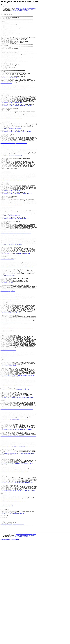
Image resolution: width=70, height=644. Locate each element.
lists (5, 5)
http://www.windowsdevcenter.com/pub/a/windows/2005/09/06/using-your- (18, 542)
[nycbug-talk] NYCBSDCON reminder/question (26, 8)
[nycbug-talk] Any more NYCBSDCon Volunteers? (25, 9)
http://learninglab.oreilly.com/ (8, 418)
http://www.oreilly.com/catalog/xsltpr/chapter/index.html (15, 260)
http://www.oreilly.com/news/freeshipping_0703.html (13, 104)
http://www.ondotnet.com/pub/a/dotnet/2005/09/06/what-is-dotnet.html (17, 534)
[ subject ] (21, 10)
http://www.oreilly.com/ (6, 97)
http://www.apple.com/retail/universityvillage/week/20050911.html (17, 318)
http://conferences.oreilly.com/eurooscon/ (11, 384)
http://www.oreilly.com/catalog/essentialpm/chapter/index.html (16, 277)
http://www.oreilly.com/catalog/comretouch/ (11, 139)
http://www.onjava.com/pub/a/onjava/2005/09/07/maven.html (15, 564)
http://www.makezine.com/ (7, 604)
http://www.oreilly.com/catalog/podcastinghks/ (12, 120)
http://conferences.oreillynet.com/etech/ (11, 372)
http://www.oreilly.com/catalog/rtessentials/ (12, 226)
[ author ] (26, 10)
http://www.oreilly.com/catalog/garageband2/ (11, 184)
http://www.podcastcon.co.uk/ (8, 328)
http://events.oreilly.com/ (7, 308)
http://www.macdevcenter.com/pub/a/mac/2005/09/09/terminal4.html (16, 513)
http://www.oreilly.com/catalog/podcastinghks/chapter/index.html (16, 124)
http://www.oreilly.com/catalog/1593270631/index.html (14, 169)
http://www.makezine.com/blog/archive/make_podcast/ (13, 600)
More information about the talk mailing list (10, 643)
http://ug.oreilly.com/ (6, 626)
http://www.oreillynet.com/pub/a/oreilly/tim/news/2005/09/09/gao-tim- (18, 448)
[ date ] (14, 10)
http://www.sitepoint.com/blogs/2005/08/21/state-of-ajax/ (15, 465)
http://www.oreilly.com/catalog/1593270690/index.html (14, 213)
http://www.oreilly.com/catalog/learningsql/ (11, 152)
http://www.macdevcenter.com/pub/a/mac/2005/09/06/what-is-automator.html (18, 521)
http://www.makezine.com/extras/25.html (10, 596)
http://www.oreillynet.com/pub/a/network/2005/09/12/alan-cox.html (17, 488)
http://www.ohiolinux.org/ (7, 336)
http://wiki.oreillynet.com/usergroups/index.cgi (12, 614)
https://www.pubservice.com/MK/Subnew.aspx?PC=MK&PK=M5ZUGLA (15, 301)
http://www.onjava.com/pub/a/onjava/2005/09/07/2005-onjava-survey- (17, 553)
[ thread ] (17, 10)
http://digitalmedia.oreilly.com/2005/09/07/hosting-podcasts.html (17, 577)
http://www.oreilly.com (18, 626)
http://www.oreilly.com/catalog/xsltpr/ (10, 256)
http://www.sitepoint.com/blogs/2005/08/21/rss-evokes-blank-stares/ (17, 474)
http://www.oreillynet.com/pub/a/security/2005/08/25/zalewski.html (17, 460)
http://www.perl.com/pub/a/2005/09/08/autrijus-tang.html (14, 501)
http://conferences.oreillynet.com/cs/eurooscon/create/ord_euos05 (17, 391)
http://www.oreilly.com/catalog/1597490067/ (11, 291)
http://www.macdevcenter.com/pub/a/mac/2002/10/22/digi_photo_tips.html (18, 586)
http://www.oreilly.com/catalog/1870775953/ (11, 243)
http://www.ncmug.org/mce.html (8, 347)
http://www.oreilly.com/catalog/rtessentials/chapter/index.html (16, 230)
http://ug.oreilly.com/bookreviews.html (10, 90)
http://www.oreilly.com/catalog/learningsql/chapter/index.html (16, 155)
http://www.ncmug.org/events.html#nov (10, 357)
